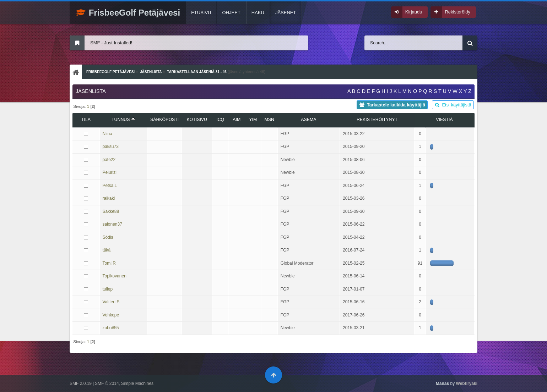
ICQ (220, 120)
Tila (86, 120)
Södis (108, 237)
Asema (308, 120)
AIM (237, 120)
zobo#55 (111, 328)
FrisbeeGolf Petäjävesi (128, 13)
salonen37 (112, 224)
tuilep (108, 289)
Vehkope (111, 315)
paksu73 (111, 147)
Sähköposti (164, 120)
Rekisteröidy (457, 12)
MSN (269, 120)
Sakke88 (111, 211)
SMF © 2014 (107, 383)
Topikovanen (115, 276)
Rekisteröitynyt (377, 120)
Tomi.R (109, 263)
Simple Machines (137, 383)
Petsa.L (110, 186)
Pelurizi (110, 172)
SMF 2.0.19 (81, 383)
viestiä (444, 120)
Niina (107, 134)
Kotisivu (197, 120)
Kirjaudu (414, 12)
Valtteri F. (111, 302)
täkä (107, 250)
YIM (253, 120)
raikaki (109, 198)
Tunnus (123, 120)
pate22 (109, 160)
